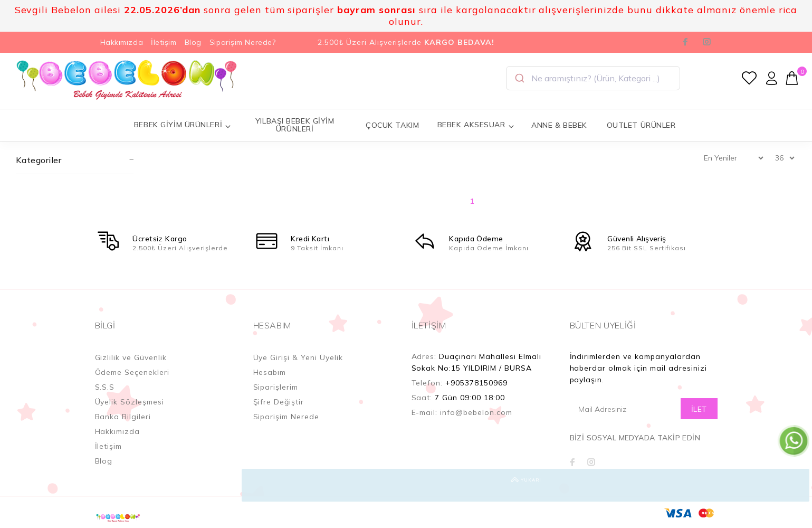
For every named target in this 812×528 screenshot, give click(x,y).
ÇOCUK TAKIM (392, 125)
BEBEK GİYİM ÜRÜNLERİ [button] (183, 125)
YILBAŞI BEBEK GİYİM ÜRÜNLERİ (295, 125)
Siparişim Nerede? (243, 42)
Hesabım (270, 372)
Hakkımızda (122, 42)
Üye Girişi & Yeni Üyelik (298, 357)
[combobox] (593, 78)
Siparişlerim (276, 387)
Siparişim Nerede (286, 417)
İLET (699, 409)
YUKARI (793, 485)
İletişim (164, 42)
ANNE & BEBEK (559, 125)
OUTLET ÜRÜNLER (641, 125)
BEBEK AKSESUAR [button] (476, 125)
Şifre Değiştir (279, 402)
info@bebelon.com (476, 412)
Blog (193, 42)
